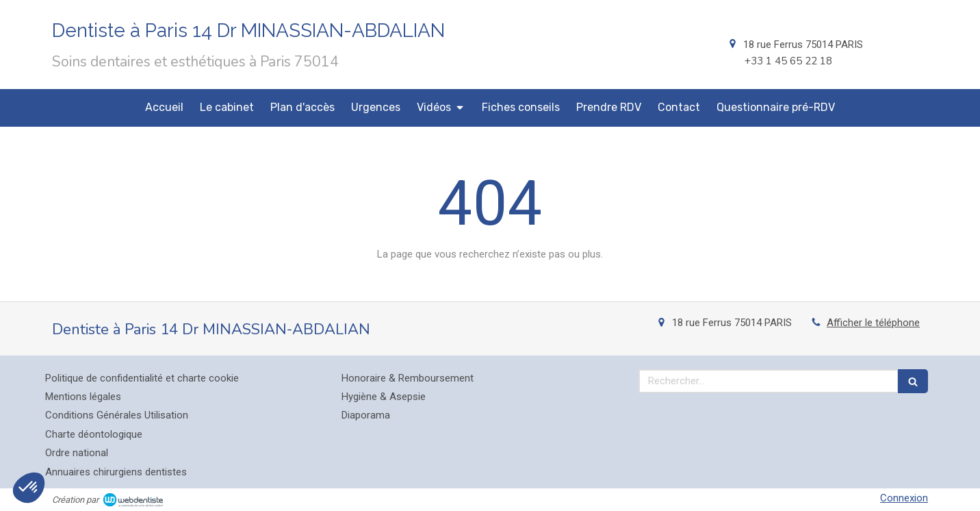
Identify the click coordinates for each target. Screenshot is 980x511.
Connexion (904, 498)
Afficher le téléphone (873, 323)
